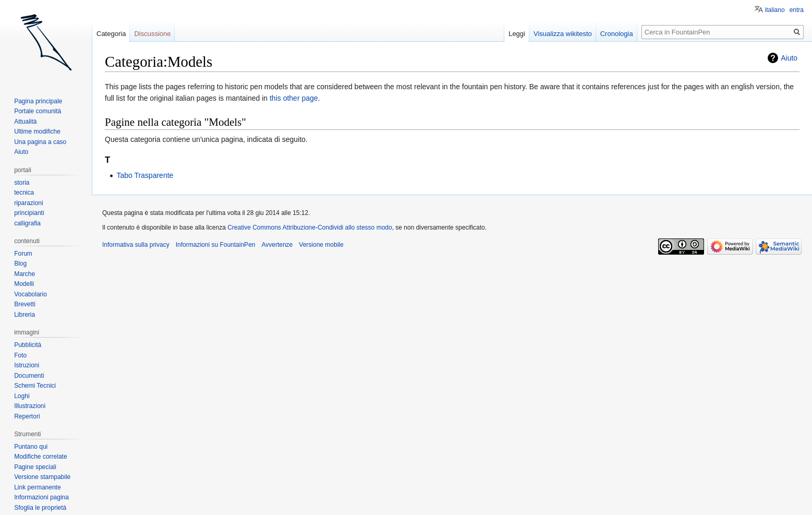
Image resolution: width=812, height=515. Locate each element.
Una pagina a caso (40, 142)
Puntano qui (31, 447)
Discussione (152, 34)
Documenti (29, 376)
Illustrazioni (30, 406)
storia (22, 183)
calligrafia (27, 223)
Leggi (517, 34)
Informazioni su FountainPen (216, 245)
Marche (25, 274)
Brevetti (25, 304)
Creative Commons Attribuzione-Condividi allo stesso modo (310, 227)
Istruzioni (27, 365)
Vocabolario (31, 294)
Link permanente (37, 487)
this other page (294, 98)
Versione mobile (321, 245)
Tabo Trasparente (145, 175)
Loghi (22, 396)
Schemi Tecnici (35, 386)
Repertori (27, 416)
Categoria (111, 34)
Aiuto (789, 58)
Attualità (25, 122)
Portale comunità (38, 111)
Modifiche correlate (40, 457)
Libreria (25, 315)
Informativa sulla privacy (136, 245)
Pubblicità (28, 345)
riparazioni (28, 203)
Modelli (24, 284)
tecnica (24, 193)
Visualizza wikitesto (563, 34)
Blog (20, 264)
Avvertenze (277, 245)
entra (797, 10)
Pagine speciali (35, 467)
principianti (29, 213)
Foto (20, 355)
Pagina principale (38, 101)
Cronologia (617, 34)
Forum (23, 254)
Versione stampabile (42, 477)
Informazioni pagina (41, 497)
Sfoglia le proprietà (40, 508)
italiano (775, 10)
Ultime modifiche (37, 131)
